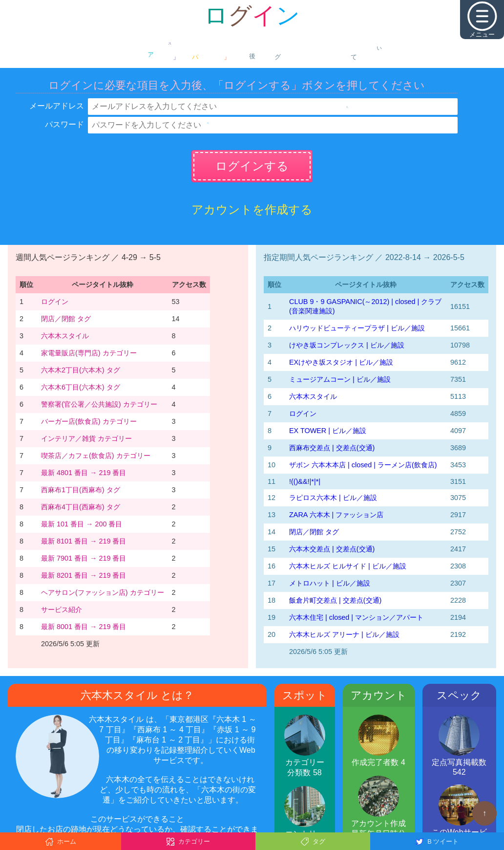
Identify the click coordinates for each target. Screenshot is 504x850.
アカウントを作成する (252, 209)
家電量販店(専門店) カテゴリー (89, 353)
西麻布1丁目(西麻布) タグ (81, 490)
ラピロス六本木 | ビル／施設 (333, 498)
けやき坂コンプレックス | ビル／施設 (347, 345)
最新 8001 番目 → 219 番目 (84, 627)
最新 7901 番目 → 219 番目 (84, 558)
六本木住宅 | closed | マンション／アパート (356, 617)
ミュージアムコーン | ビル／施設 (340, 379)
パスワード (64, 124)
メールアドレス (57, 106)
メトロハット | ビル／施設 (330, 583)
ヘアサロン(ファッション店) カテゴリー (103, 592)
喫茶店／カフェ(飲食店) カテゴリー (96, 456)
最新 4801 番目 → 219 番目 (84, 473)
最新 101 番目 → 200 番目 (82, 524)
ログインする (252, 166)
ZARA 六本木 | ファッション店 (336, 515)
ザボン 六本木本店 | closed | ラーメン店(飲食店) (363, 465)
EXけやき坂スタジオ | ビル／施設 (341, 362)
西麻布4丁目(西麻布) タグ (81, 507)
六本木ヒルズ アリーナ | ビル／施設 (344, 634)
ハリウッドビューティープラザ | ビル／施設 (357, 328)
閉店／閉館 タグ (66, 319)
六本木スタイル (65, 336)
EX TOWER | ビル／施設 (328, 431)
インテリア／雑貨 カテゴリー (86, 438)
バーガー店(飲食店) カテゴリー (89, 421)
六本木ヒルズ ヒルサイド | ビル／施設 (348, 566)
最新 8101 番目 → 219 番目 (84, 541)
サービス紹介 (62, 610)
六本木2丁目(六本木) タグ (81, 370)
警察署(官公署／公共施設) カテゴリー (99, 404)
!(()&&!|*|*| (305, 481)
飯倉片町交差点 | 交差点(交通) (335, 600)
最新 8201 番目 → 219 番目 (84, 575)
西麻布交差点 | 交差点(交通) (332, 448)
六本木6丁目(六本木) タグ (81, 387)
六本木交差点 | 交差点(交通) (332, 549)
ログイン (55, 302)
